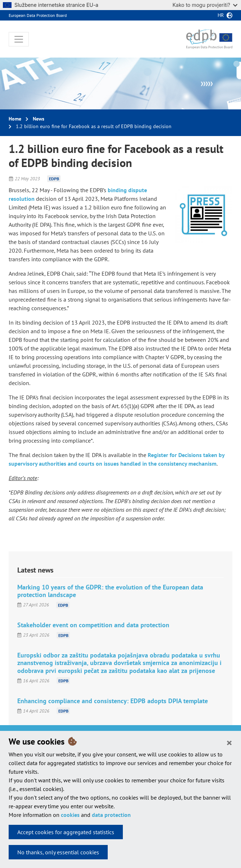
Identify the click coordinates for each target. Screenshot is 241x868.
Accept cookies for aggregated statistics (66, 832)
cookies (70, 815)
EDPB (54, 179)
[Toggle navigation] (19, 39)
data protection (111, 815)
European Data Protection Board (38, 15)
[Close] (229, 742)
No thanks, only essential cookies (58, 852)
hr (221, 15)
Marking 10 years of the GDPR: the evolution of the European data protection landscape (110, 591)
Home (15, 119)
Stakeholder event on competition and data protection (93, 625)
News (39, 119)
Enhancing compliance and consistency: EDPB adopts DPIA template (113, 701)
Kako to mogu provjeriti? (205, 5)
